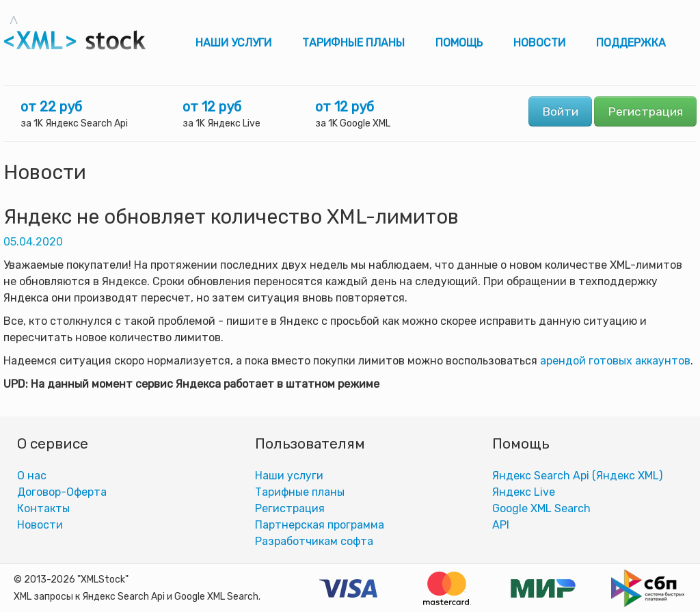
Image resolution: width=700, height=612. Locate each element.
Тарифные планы (353, 43)
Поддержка (631, 43)
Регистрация (645, 111)
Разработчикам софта (314, 541)
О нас (32, 476)
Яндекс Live (524, 492)
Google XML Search (541, 508)
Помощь (459, 43)
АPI (501, 525)
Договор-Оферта (62, 492)
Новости (539, 43)
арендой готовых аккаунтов (615, 361)
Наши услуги (233, 43)
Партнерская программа (320, 525)
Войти (560, 111)
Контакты (43, 508)
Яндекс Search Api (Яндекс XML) (577, 476)
